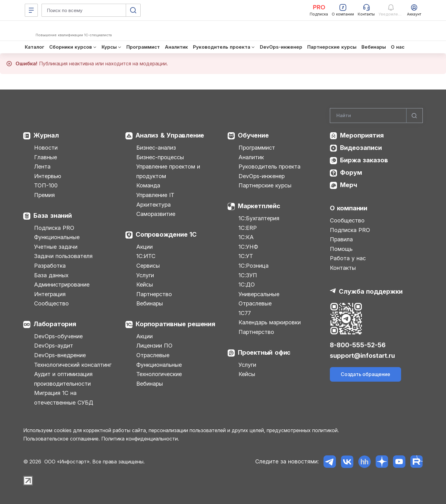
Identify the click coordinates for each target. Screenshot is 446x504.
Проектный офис (264, 353)
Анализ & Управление (170, 135)
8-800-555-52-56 (358, 345)
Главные (46, 157)
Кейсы (145, 285)
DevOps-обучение (58, 336)
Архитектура (153, 205)
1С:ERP (248, 228)
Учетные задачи (56, 247)
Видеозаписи (361, 148)
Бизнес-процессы (160, 157)
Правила (341, 239)
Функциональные (57, 237)
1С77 (245, 313)
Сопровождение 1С (166, 234)
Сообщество (51, 303)
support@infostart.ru (362, 356)
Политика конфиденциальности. (140, 439)
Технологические (159, 374)
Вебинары (150, 303)
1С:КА (246, 237)
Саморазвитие (156, 214)
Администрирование (62, 285)
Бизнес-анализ (156, 148)
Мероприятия (362, 135)
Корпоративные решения (175, 324)
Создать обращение (365, 374)
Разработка (50, 266)
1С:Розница (254, 266)
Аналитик (251, 157)
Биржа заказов (364, 160)
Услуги (145, 275)
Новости (46, 148)
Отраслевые (153, 355)
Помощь (341, 249)
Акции (144, 247)
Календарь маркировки (270, 322)
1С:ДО (247, 285)
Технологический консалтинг (73, 365)
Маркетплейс (259, 206)
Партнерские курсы (265, 185)
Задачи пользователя (63, 256)
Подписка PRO (54, 228)
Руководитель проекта (269, 167)
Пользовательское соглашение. (61, 439)
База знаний (53, 216)
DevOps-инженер (262, 176)
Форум (351, 173)
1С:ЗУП (248, 275)
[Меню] (31, 10)
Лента (42, 167)
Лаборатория (55, 324)
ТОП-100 (46, 185)
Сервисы (148, 266)
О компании (349, 208)
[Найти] (414, 116)
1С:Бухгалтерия (259, 218)
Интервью (48, 176)
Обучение (253, 135)
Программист (257, 148)
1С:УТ (246, 256)
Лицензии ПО (154, 346)
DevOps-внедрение (60, 355)
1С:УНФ (248, 247)
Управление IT (155, 195)
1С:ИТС (146, 256)
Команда (148, 185)
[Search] (376, 116)
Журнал (46, 135)
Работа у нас (348, 258)
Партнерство (154, 294)
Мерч (349, 185)
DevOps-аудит (54, 346)
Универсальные (259, 294)
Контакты (343, 268)
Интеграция (50, 294)
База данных (51, 275)
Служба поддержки (371, 291)
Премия (44, 195)
